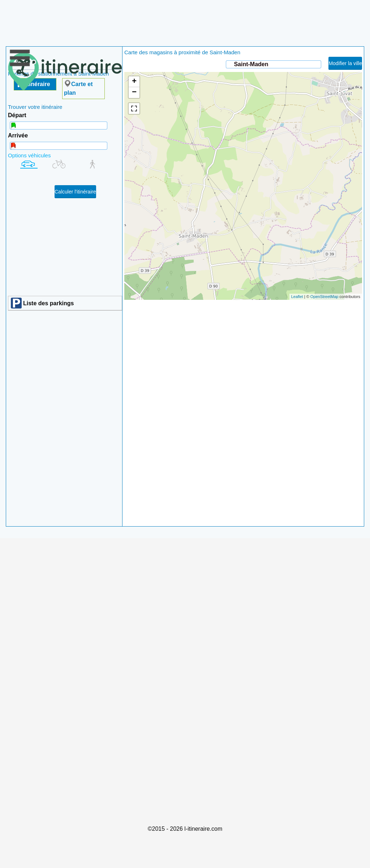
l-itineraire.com (203, 829)
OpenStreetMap (324, 297)
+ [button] (134, 82)
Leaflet (297, 297)
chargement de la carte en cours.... (242, 186)
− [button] (134, 93)
